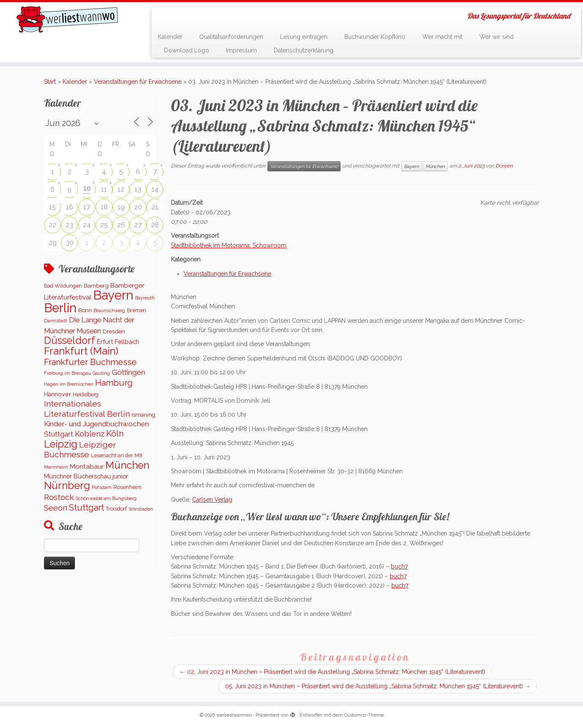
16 (70, 207)
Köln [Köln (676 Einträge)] (115, 434)
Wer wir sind (496, 37)
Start (50, 82)
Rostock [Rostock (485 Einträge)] (59, 497)
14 (155, 189)
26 (121, 225)
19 (121, 207)
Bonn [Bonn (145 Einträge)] (85, 310)
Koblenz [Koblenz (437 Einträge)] (90, 434)
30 (70, 243)
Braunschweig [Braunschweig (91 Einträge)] (109, 310)
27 (138, 225)
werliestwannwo (234, 715)
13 (138, 189)
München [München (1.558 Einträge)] (127, 465)
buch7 (399, 566)
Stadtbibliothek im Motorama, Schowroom (229, 245)
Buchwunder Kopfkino (375, 37)
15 (52, 207)
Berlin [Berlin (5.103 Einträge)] (60, 308)
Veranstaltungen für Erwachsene (138, 82)
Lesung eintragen (304, 37)
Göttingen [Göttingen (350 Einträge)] (128, 372)
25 (104, 225)
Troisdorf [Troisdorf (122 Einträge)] (116, 509)
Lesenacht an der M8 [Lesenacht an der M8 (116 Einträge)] (117, 455)
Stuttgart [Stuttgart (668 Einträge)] (87, 508)
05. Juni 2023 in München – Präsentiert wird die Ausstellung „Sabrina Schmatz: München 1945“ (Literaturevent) (378, 686)
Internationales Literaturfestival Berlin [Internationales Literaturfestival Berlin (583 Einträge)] (87, 409)
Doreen (504, 166)
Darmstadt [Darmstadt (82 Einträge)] (56, 321)
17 (87, 207)
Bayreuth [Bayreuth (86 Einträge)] (145, 298)
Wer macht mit (442, 37)
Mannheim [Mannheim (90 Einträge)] (56, 467)
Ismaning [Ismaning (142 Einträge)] (143, 415)
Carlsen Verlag (212, 500)
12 (121, 189)
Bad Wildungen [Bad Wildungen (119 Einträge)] (63, 286)
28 (155, 225)
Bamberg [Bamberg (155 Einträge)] (96, 286)
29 (53, 243)
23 (69, 225)
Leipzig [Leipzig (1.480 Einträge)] (61, 444)
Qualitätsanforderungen (231, 37)
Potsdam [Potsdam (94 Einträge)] (102, 487)
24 (87, 225)
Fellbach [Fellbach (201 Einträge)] (127, 342)
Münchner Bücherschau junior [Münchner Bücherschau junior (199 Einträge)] (86, 476)
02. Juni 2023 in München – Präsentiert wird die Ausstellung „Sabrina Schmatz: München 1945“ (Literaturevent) (332, 672)
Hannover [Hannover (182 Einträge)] (58, 394)
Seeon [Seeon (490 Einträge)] (56, 508)
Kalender (170, 37)
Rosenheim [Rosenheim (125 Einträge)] (127, 487)
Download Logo (187, 50)
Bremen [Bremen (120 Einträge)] (137, 310)
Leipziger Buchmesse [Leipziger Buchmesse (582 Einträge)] (80, 450)
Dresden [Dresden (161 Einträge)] (114, 331)
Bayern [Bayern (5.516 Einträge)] (113, 295)
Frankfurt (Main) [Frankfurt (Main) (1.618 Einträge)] (81, 351)
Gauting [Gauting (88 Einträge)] (101, 373)
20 (138, 207)
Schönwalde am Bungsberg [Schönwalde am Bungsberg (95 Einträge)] (106, 498)
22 (52, 225)
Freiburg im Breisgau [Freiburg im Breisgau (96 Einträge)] (67, 373)
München (435, 166)
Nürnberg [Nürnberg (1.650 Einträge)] (67, 485)
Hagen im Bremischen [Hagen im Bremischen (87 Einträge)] (69, 384)
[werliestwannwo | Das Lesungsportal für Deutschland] (67, 19)
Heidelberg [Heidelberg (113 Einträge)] (86, 394)
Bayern (411, 166)
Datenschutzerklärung (304, 50)
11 (104, 189)
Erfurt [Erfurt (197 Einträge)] (105, 342)
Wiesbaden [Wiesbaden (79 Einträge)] (141, 509)
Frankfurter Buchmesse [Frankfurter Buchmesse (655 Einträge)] (90, 362)
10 (87, 188)
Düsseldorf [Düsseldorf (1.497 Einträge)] (70, 341)
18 (104, 207)
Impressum (241, 50)
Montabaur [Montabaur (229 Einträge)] (87, 467)
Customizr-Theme (364, 715)
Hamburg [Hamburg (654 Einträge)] (114, 383)
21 (155, 207)
